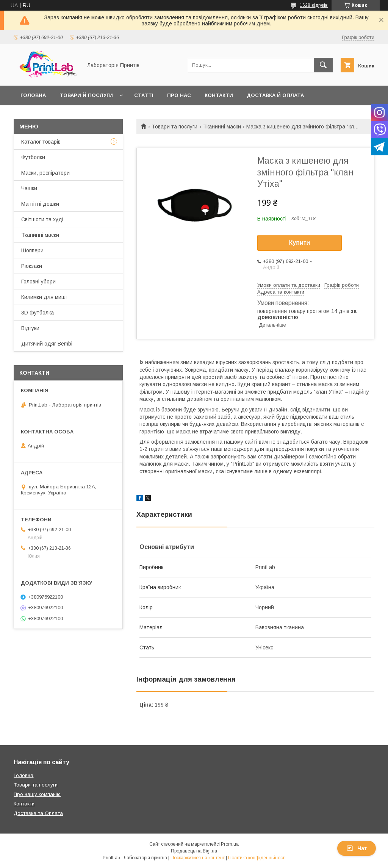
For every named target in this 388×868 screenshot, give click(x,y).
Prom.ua (230, 844)
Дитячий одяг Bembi (47, 344)
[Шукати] (323, 65)
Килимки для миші (44, 297)
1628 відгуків (314, 5)
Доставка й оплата (275, 95)
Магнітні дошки (40, 204)
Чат (357, 848)
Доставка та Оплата (38, 813)
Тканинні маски (222, 127)
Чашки (29, 188)
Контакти (219, 95)
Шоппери (32, 250)
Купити (300, 243)
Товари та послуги (174, 127)
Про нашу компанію (37, 794)
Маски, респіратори (45, 173)
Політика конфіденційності (257, 858)
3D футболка (38, 313)
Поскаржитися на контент (198, 858)
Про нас (179, 95)
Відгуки (30, 328)
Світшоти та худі (42, 219)
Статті (144, 95)
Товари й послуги (86, 95)
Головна (33, 95)
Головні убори (38, 282)
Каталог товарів (41, 142)
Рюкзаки (32, 266)
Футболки (33, 157)
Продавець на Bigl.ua (194, 851)
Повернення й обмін (51, 115)
